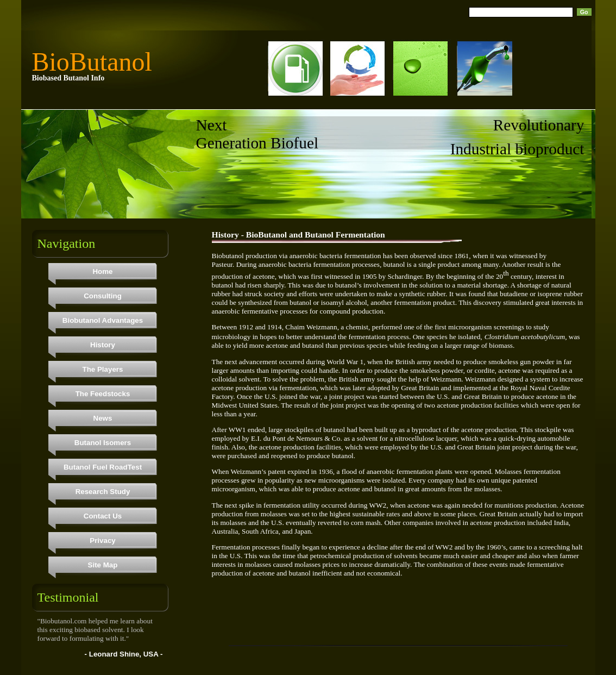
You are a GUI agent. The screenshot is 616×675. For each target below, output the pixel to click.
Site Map (103, 565)
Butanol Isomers (103, 443)
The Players (103, 369)
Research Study (103, 492)
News (103, 418)
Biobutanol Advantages (103, 320)
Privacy (102, 540)
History (103, 345)
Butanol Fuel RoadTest (103, 467)
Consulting (103, 296)
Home (102, 271)
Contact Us (103, 516)
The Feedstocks (103, 394)
